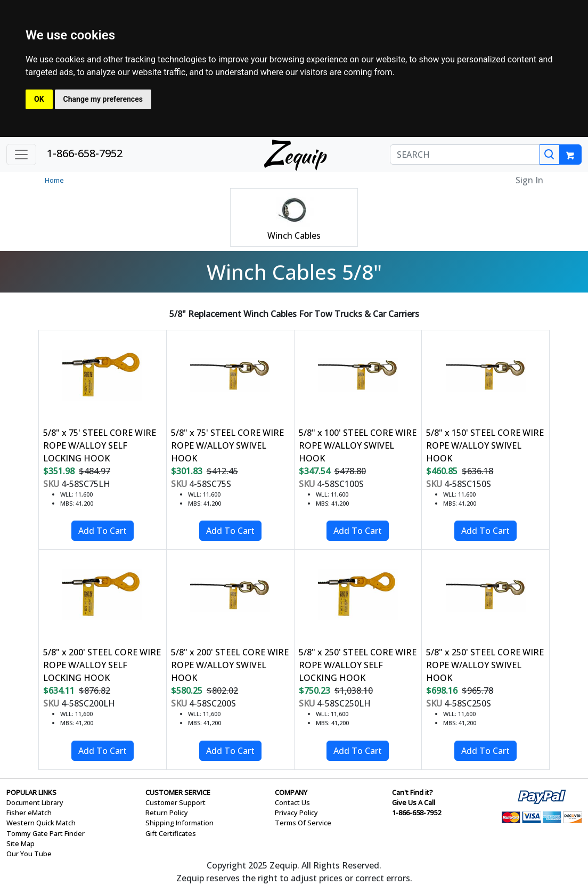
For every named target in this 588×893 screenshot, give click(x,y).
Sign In (529, 180)
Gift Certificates (171, 833)
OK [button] (39, 99)
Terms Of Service (303, 823)
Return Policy (167, 813)
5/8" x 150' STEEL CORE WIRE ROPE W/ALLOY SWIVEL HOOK (485, 445)
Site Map (21, 843)
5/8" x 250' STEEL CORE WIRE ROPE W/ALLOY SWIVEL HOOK (485, 665)
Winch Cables (294, 236)
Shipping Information (179, 823)
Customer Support (175, 802)
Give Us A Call (414, 802)
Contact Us (292, 802)
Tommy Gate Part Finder (46, 833)
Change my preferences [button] (103, 99)
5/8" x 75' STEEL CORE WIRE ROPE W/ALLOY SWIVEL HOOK (227, 445)
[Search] (550, 155)
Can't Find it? (413, 792)
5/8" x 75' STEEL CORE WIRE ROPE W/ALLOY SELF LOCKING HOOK (100, 445)
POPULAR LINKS (31, 792)
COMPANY (291, 792)
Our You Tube (29, 854)
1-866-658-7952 (85, 153)
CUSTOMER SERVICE (178, 792)
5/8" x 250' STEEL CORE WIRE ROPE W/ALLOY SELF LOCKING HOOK (358, 665)
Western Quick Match (41, 823)
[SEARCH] (465, 155)
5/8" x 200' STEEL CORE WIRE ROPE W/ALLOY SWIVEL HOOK (230, 665)
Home (54, 180)
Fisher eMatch (29, 813)
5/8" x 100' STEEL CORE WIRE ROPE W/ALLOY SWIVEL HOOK (358, 445)
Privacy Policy (296, 813)
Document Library (35, 802)
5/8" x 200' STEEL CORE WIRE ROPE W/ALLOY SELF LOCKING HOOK (102, 665)
